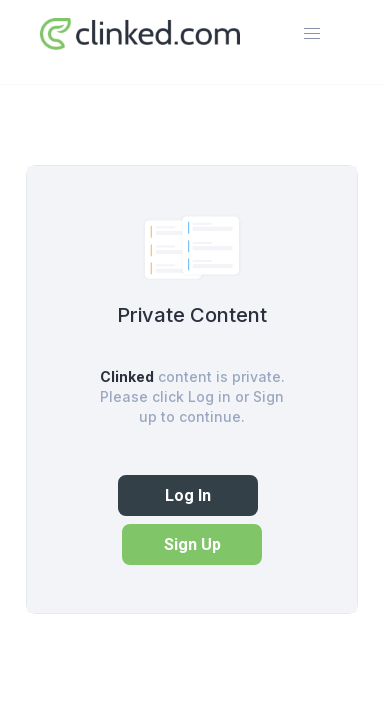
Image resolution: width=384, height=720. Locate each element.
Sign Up (192, 544)
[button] (312, 34)
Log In (188, 495)
